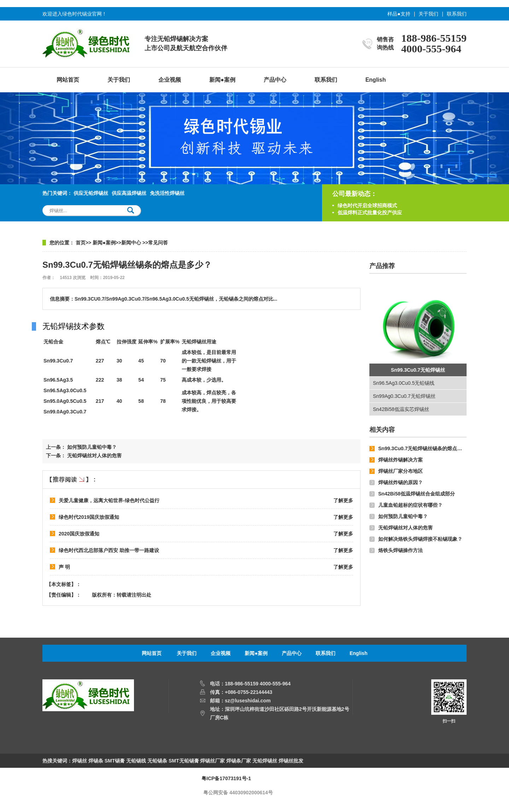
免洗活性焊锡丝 (167, 193)
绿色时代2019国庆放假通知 (89, 517)
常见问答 (158, 243)
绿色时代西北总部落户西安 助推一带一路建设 (109, 550)
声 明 (64, 567)
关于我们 (428, 14)
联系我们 (457, 14)
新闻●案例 (222, 80)
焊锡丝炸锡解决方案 (400, 460)
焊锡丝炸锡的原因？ (400, 482)
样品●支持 (399, 14)
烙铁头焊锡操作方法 (400, 550)
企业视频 (170, 80)
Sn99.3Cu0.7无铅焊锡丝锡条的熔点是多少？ (428, 448)
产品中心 (275, 80)
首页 (81, 243)
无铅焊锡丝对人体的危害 (405, 528)
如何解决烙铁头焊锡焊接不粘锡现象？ (420, 539)
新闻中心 (132, 243)
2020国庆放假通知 (79, 534)
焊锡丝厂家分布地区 (400, 471)
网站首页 (68, 80)
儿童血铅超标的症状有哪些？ (410, 505)
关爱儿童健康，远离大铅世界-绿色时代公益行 (109, 500)
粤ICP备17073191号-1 (226, 778)
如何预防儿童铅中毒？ (403, 516)
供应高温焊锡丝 (129, 193)
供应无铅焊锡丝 (91, 193)
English (376, 80)
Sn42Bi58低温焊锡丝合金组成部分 (417, 494)
